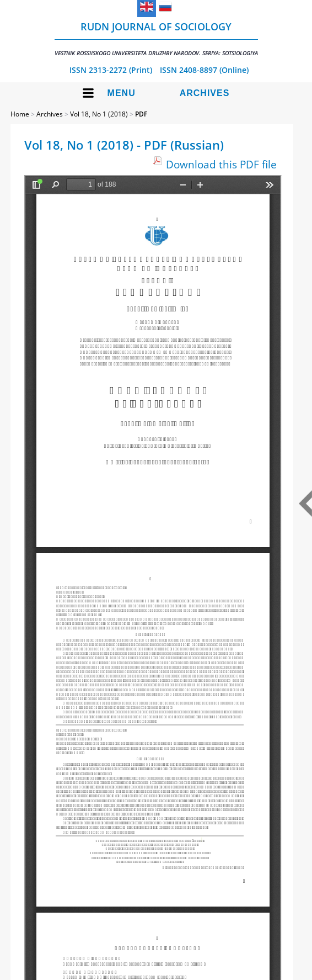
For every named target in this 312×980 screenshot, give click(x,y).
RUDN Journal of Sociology (156, 38)
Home (20, 114)
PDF (141, 114)
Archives (205, 93)
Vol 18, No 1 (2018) (99, 114)
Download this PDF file (221, 164)
